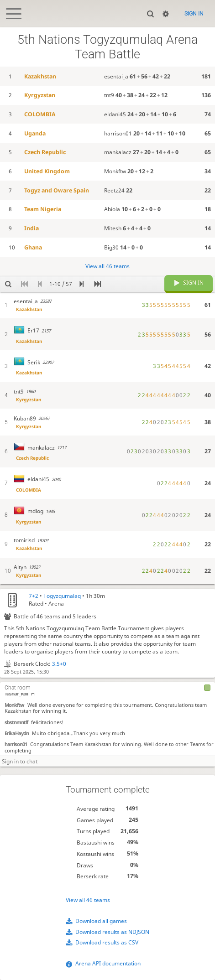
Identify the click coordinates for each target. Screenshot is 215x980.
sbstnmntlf (16, 722)
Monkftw (14, 704)
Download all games (101, 921)
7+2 (34, 596)
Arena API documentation (108, 963)
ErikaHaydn (17, 733)
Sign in (194, 14)
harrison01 (16, 744)
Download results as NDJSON (112, 932)
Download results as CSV (107, 942)
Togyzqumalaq (62, 596)
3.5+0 (59, 664)
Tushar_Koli (16, 693)
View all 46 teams (88, 900)
